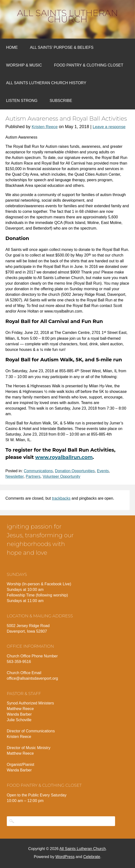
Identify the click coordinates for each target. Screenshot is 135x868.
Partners (33, 476)
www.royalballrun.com (64, 457)
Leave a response (109, 127)
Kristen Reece (45, 127)
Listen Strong (22, 101)
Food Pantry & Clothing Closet (89, 65)
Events (103, 471)
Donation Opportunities (75, 471)
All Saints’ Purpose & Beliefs (62, 47)
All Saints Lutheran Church (67, 16)
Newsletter (14, 476)
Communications (38, 471)
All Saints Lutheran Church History (46, 83)
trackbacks (61, 498)
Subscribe (61, 101)
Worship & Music (24, 65)
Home (12, 47)
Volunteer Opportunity (61, 476)
